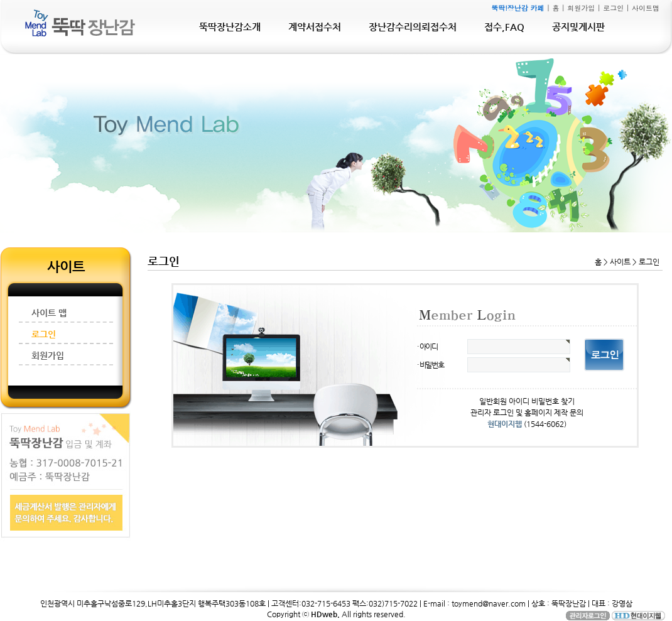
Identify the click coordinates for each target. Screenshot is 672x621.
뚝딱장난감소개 (230, 27)
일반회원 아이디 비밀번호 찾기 (527, 401)
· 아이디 (427, 347)
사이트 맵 (49, 313)
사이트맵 (646, 8)
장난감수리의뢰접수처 (413, 27)
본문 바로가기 (0, 0)
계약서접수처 (315, 27)
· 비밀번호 (431, 365)
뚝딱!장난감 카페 (518, 8)
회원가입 (581, 8)
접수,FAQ (504, 27)
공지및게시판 (578, 27)
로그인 (613, 8)
